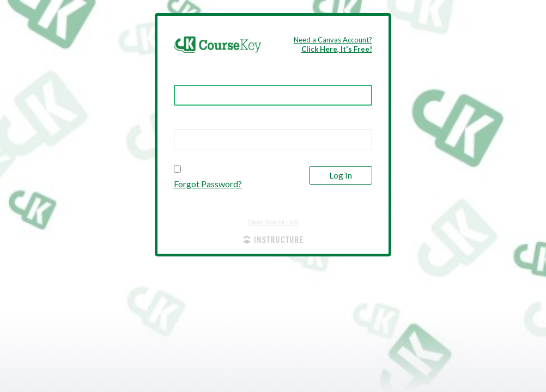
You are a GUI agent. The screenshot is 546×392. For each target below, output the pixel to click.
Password (194, 121)
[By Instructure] (273, 241)
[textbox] (273, 140)
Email (185, 75)
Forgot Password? (208, 184)
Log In (341, 175)
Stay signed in (206, 169)
